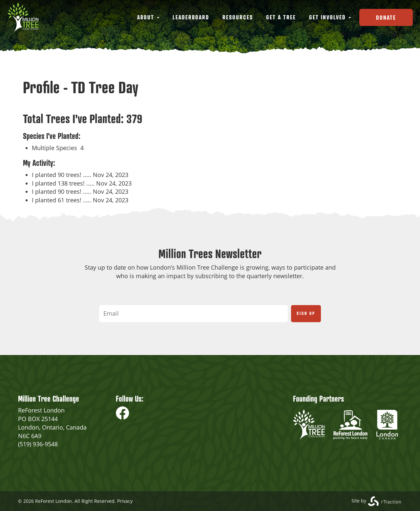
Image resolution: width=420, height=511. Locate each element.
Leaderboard (191, 17)
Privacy (125, 501)
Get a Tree (281, 17)
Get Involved (330, 17)
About (148, 17)
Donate (386, 17)
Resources (238, 17)
